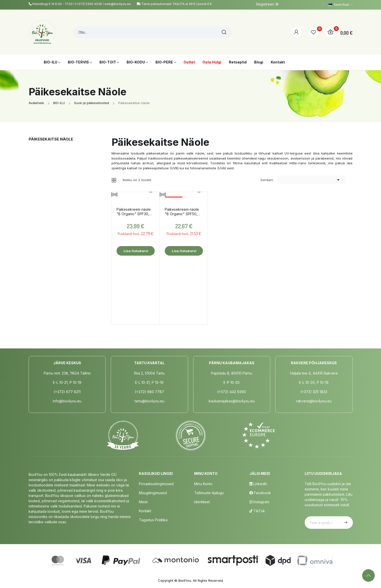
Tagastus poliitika (153, 520)
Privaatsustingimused (156, 484)
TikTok (257, 511)
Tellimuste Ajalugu (209, 493)
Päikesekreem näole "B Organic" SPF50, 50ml (182, 212)
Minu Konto (203, 484)
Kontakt (145, 511)
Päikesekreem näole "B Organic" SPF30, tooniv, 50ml (134, 212)
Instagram (259, 502)
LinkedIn (258, 484)
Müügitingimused (153, 493)
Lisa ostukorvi (135, 251)
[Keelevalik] (340, 5)
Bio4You (185, 580)
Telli (345, 523)
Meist (143, 502)
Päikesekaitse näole (51, 139)
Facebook (260, 493)
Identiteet (202, 502)
